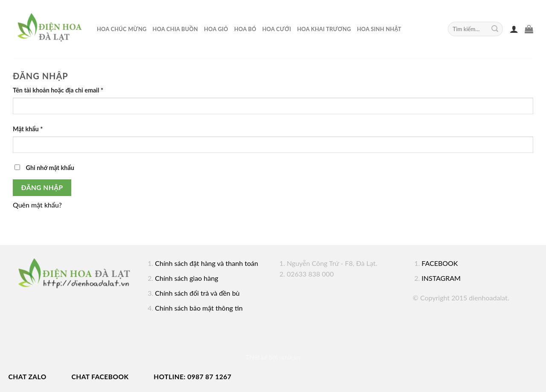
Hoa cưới (277, 29)
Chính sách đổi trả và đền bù (197, 293)
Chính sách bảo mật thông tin (199, 308)
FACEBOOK (440, 263)
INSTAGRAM (441, 278)
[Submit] (495, 29)
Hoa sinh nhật (379, 29)
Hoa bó (245, 29)
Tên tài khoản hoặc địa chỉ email (58, 90)
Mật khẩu (28, 129)
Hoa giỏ (216, 29)
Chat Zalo (28, 377)
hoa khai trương (324, 29)
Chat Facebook (100, 377)
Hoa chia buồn (176, 29)
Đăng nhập (42, 187)
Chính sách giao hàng (186, 278)
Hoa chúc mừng (122, 29)
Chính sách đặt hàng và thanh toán (206, 263)
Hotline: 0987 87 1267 (192, 377)
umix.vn (290, 357)
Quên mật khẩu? (37, 205)
